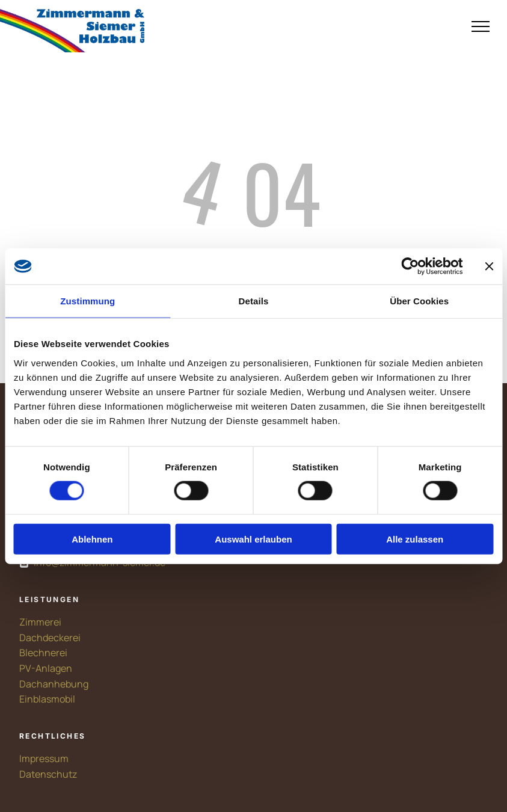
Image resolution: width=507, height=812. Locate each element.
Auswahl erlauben (253, 539)
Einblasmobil (47, 699)
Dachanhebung (54, 684)
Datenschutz (48, 774)
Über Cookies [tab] (419, 301)
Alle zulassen (415, 539)
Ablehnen (92, 539)
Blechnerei (43, 653)
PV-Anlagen (46, 668)
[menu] (481, 26)
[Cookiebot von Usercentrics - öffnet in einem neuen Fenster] (410, 266)
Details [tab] (254, 301)
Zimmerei (40, 622)
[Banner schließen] (489, 266)
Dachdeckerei (50, 638)
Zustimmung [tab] (88, 301)
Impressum (44, 758)
